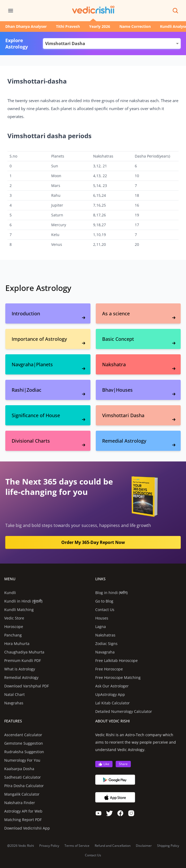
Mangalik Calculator (22, 794)
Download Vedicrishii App (27, 828)
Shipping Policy (168, 846)
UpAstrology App (110, 694)
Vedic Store (14, 618)
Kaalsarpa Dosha (19, 769)
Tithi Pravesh (68, 26)
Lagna (101, 627)
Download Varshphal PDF (27, 686)
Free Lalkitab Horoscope (116, 660)
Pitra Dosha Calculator (24, 786)
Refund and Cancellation (113, 846)
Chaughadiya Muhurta (24, 652)
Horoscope (14, 627)
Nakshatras (105, 635)
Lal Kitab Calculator (113, 703)
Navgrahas (14, 703)
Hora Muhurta (17, 644)
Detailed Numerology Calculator (124, 711)
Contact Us (105, 610)
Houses (102, 618)
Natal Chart (14, 694)
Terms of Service (77, 846)
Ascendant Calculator (23, 735)
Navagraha (105, 652)
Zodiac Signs (106, 644)
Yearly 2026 (100, 26)
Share (123, 764)
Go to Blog (104, 601)
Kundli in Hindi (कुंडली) (23, 601)
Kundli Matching (19, 610)
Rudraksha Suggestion (24, 752)
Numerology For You (22, 760)
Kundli (10, 593)
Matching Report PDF (23, 820)
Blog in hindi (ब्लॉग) (112, 593)
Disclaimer (144, 846)
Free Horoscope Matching (118, 677)
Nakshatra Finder (20, 803)
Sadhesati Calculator (23, 777)
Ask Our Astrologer (112, 686)
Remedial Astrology (21, 677)
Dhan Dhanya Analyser (26, 26)
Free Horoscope (109, 669)
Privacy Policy (49, 846)
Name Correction (135, 26)
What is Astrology (20, 669)
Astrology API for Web (23, 811)
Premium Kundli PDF (23, 660)
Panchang (13, 635)
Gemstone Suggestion (24, 743)
